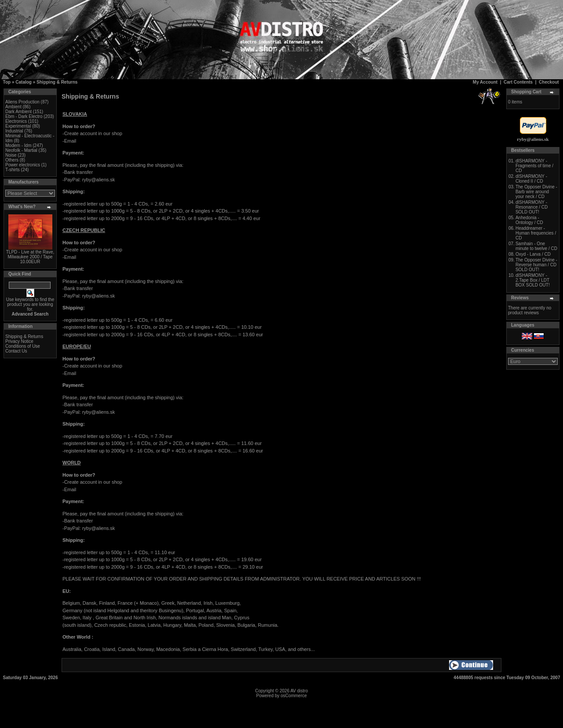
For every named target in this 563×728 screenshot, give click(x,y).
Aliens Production (22, 102)
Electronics (16, 121)
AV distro (299, 691)
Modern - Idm (18, 145)
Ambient (13, 107)
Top (7, 82)
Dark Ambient (18, 112)
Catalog (24, 82)
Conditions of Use (23, 346)
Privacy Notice (19, 341)
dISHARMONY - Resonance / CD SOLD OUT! (532, 207)
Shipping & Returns (57, 82)
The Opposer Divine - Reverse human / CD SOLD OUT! (536, 265)
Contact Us (16, 351)
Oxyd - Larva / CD (533, 254)
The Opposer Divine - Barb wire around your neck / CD (536, 192)
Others (12, 160)
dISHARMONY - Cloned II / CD (531, 179)
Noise (11, 155)
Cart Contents (518, 82)
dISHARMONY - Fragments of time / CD (534, 166)
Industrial (14, 131)
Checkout (549, 82)
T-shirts (13, 170)
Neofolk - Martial (21, 150)
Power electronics (23, 165)
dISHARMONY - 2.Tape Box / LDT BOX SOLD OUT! (533, 280)
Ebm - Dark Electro (24, 116)
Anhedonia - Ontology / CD (529, 220)
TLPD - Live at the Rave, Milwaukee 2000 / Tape (30, 254)
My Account (485, 82)
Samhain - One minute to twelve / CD (536, 246)
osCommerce (294, 696)
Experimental (18, 126)
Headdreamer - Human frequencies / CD (536, 233)
